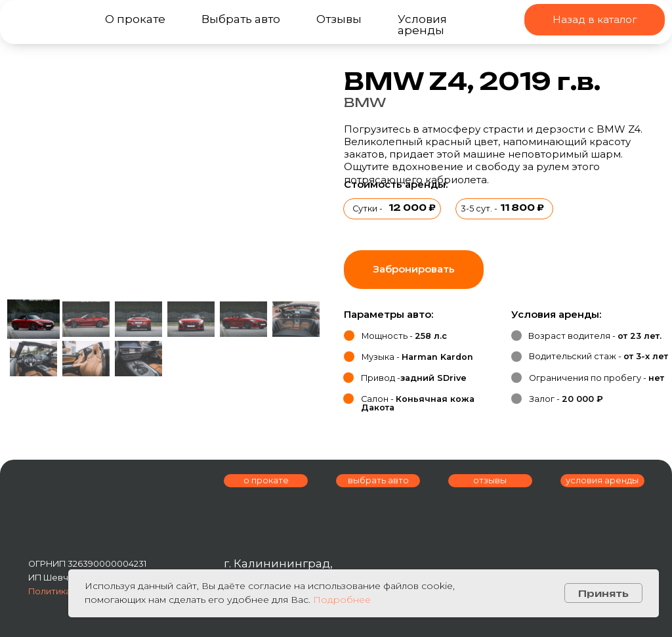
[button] (414, 270)
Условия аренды (422, 24)
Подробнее (342, 600)
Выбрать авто (241, 19)
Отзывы (339, 19)
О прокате (135, 19)
